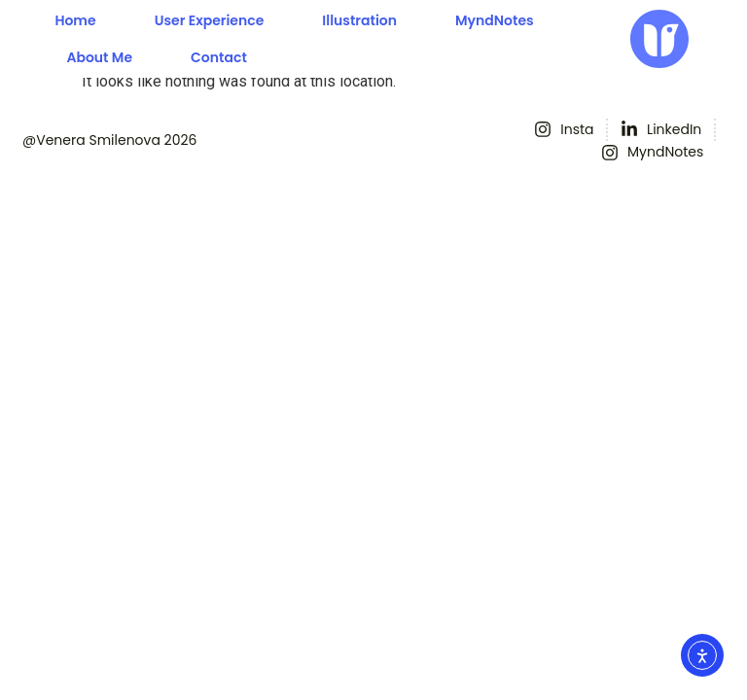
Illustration (359, 20)
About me (99, 57)
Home (75, 20)
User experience (210, 20)
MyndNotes (495, 20)
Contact (219, 57)
